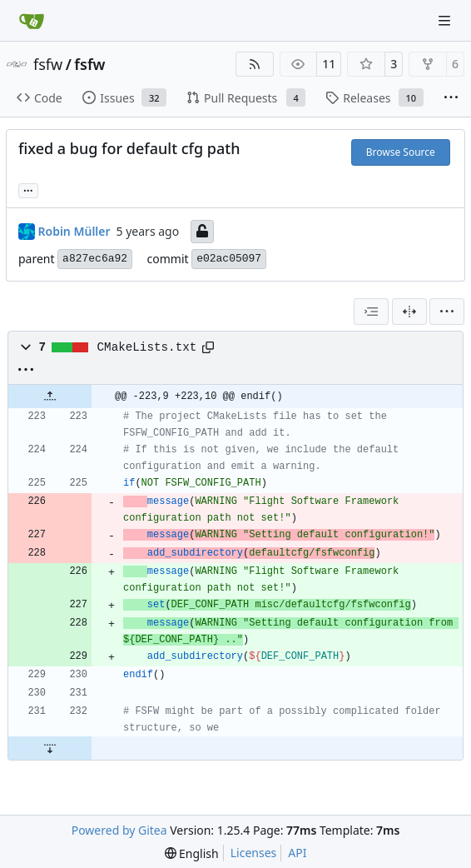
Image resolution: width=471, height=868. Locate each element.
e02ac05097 (229, 259)
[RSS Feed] (255, 64)
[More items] (451, 98)
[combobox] (371, 312)
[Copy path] (208, 347)
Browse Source (401, 152)
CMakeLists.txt (147, 347)
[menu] (447, 312)
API (297, 853)
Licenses (254, 853)
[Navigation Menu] (446, 20)
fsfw (48, 64)
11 (329, 64)
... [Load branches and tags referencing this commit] (28, 189)
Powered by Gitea (119, 830)
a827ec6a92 (95, 259)
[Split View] (409, 312)
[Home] (32, 21)
